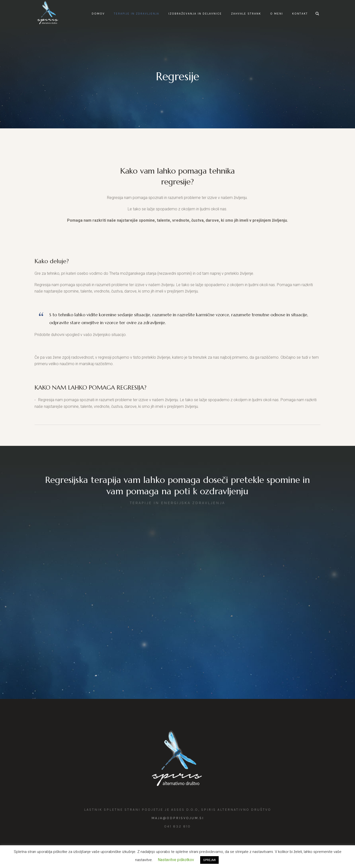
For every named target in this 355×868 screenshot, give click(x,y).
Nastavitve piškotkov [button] (176, 860)
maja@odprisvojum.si (178, 818)
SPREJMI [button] (209, 860)
